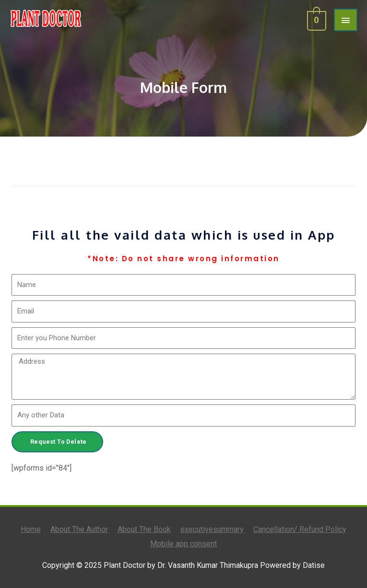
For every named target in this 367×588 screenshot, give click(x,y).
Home (31, 529)
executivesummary (212, 529)
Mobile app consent (183, 544)
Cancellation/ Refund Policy (300, 529)
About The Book (144, 529)
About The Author (79, 529)
